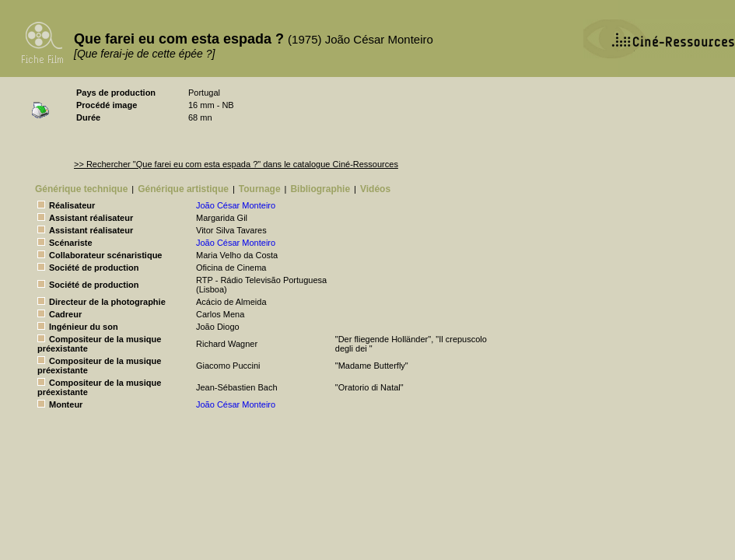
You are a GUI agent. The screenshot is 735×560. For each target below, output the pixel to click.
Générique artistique (183, 189)
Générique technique (81, 189)
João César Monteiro (236, 205)
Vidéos (375, 189)
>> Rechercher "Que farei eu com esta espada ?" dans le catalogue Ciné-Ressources (236, 164)
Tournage (260, 189)
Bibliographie (320, 189)
